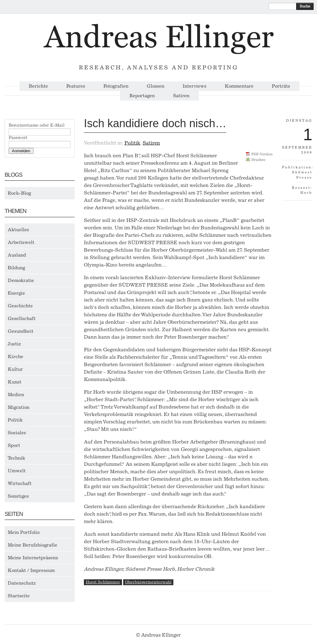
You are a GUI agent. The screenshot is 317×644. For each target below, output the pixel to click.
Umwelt (17, 471)
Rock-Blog (19, 193)
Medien (16, 395)
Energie (16, 293)
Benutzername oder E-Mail (37, 125)
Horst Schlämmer (103, 582)
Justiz (14, 344)
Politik (15, 420)
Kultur (15, 369)
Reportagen (142, 96)
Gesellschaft (22, 318)
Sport (14, 445)
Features (76, 86)
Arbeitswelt (21, 242)
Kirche (15, 357)
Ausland (17, 255)
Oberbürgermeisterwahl (148, 582)
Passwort (18, 138)
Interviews (195, 86)
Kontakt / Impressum (31, 570)
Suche (305, 6)
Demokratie (21, 280)
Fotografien (116, 86)
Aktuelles (18, 230)
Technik (16, 458)
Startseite (19, 596)
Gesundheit (21, 331)
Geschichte (20, 306)
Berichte (38, 86)
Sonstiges (18, 496)
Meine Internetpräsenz (33, 558)
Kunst (15, 382)
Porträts (281, 86)
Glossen (156, 86)
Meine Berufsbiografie (33, 545)
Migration (19, 407)
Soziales (17, 433)
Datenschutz (22, 583)
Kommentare (239, 86)
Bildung (16, 268)
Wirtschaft (20, 483)
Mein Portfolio (24, 532)
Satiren (181, 96)
